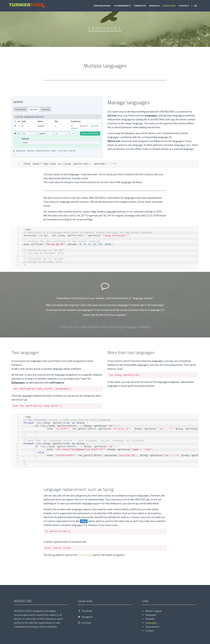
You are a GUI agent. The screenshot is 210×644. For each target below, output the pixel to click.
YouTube (84, 623)
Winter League (102, 6)
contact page (85, 555)
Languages (169, 6)
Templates (140, 6)
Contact (184, 6)
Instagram (85, 617)
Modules (154, 6)
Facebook (85, 611)
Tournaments (122, 6)
